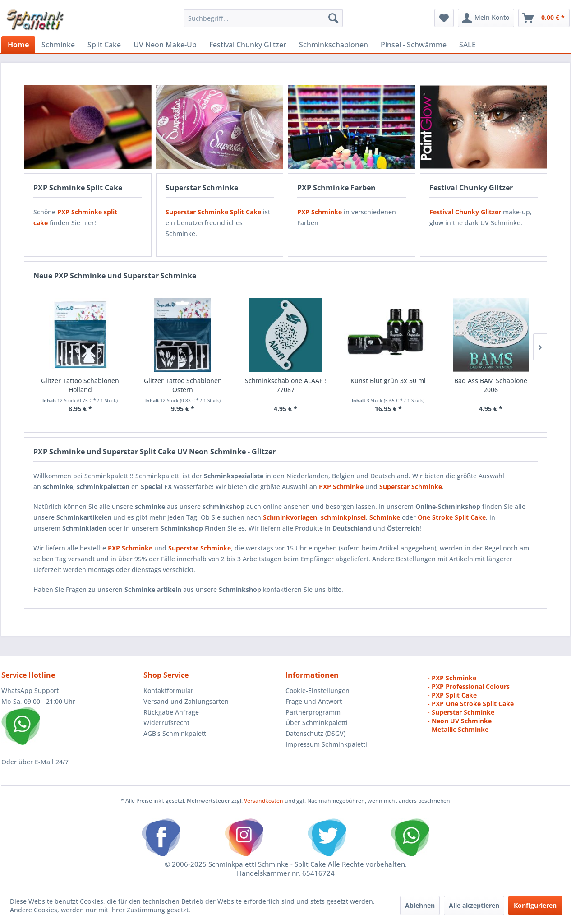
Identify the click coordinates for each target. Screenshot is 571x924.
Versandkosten (264, 801)
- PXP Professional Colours (469, 686)
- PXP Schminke (452, 678)
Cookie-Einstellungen (318, 691)
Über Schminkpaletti (317, 723)
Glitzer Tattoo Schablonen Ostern (183, 385)
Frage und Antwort (314, 701)
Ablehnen (420, 905)
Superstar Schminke (200, 548)
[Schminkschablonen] (334, 45)
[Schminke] (58, 45)
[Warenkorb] (544, 18)
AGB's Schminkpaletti (176, 733)
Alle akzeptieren (474, 905)
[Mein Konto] (486, 18)
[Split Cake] (104, 45)
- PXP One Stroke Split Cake (471, 704)
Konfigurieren (535, 905)
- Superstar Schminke (461, 712)
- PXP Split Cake (452, 695)
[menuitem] (263, 18)
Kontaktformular (168, 691)
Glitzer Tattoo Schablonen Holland (80, 385)
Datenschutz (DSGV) (315, 733)
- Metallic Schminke (458, 729)
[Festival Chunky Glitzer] (248, 45)
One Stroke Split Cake (452, 517)
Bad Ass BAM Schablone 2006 (491, 385)
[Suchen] (333, 18)
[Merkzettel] (444, 18)
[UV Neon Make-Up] (165, 45)
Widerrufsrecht (166, 723)
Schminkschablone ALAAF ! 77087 (285, 385)
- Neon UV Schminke (460, 721)
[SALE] (467, 45)
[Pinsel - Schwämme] (414, 45)
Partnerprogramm (313, 712)
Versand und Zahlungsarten (186, 701)
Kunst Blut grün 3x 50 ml (388, 381)
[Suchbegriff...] (263, 18)
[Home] (18, 45)
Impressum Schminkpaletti (326, 744)
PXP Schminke (130, 548)
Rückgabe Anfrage (171, 712)
